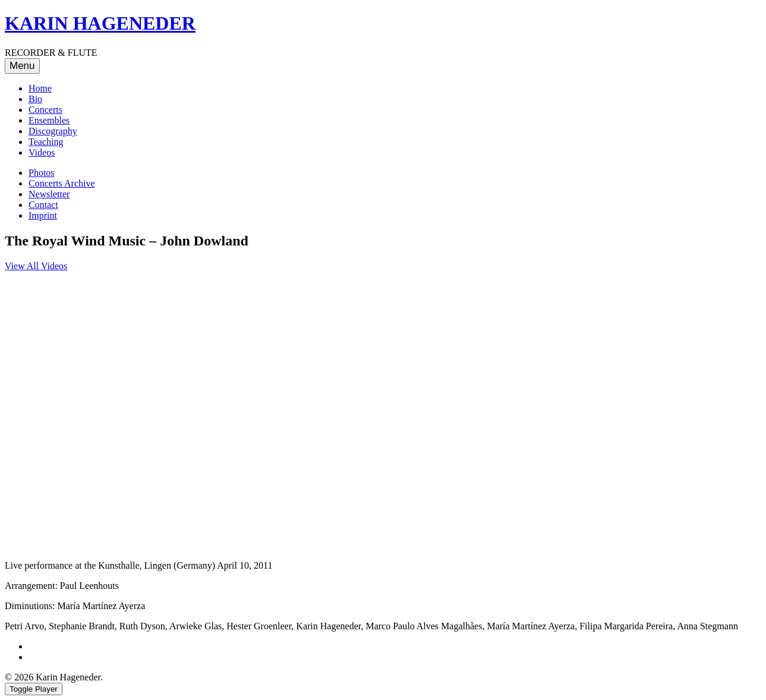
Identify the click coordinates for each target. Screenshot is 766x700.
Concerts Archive (62, 183)
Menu (22, 66)
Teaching (46, 142)
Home (40, 88)
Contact (43, 205)
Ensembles (49, 120)
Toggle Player (34, 689)
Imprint (43, 215)
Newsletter (49, 194)
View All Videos (36, 266)
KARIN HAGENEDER (100, 23)
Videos (42, 152)
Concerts (45, 110)
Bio (35, 99)
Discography (53, 131)
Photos (42, 173)
